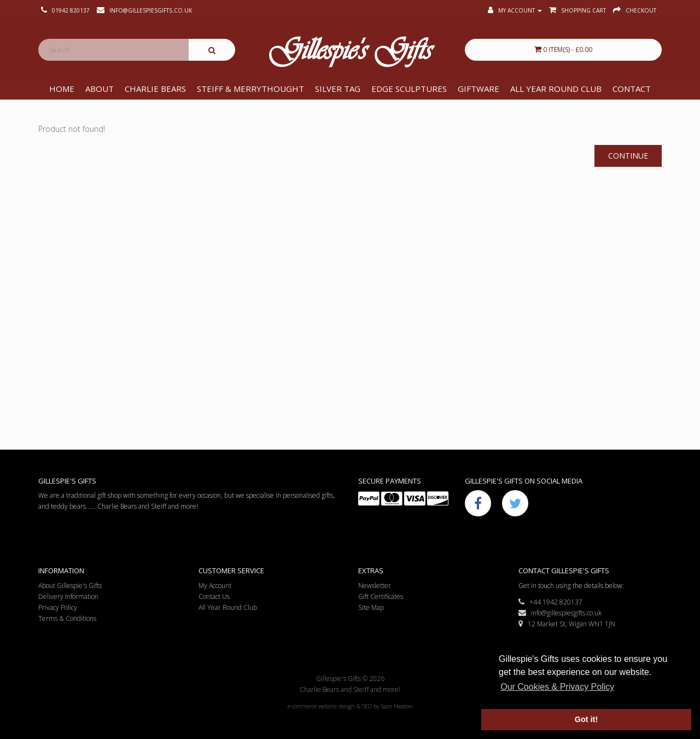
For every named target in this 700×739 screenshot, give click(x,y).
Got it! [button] (586, 719)
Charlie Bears (155, 89)
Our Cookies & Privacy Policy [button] (557, 687)
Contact (632, 89)
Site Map (371, 607)
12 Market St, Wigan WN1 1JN (567, 624)
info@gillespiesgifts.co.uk (560, 613)
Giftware (479, 89)
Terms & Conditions (67, 618)
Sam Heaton (397, 706)
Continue (628, 156)
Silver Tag (338, 89)
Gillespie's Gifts (350, 53)
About (100, 89)
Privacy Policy (58, 607)
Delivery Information (68, 597)
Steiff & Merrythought (250, 89)
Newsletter (375, 586)
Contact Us (214, 597)
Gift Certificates (381, 597)
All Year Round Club (556, 89)
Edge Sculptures (409, 89)
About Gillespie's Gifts (70, 586)
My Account (215, 586)
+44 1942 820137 (550, 602)
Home (62, 89)
